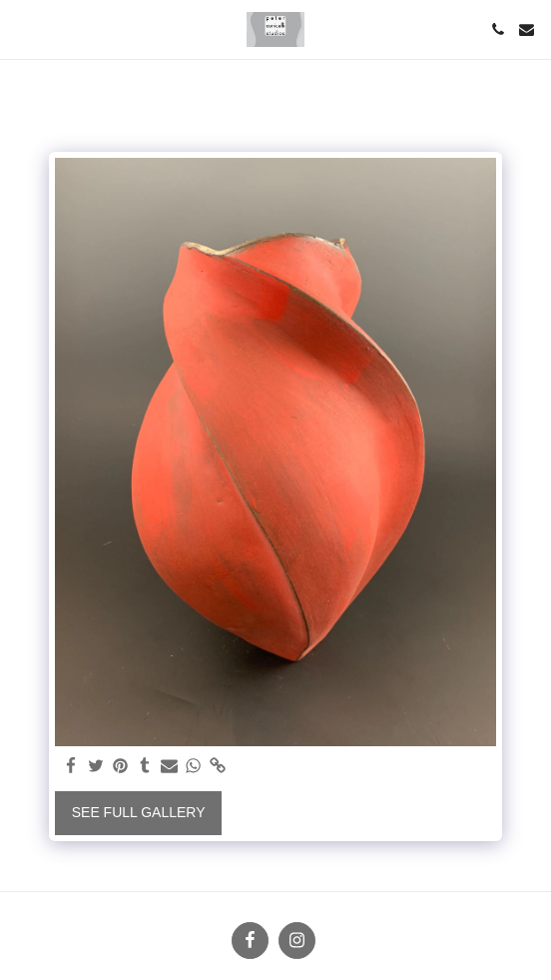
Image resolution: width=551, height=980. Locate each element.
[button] (22, 29)
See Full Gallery (139, 812)
